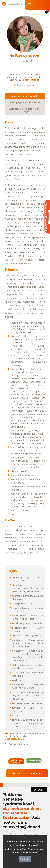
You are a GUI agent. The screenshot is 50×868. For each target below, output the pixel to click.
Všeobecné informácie (25, 96)
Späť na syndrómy (25, 85)
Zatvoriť (39, 790)
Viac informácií (36, 849)
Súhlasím (25, 859)
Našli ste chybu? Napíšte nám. (27, 773)
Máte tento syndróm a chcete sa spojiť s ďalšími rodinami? (25, 736)
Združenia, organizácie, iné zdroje (25, 110)
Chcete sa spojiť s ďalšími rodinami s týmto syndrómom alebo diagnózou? (25, 77)
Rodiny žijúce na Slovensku (25, 102)
